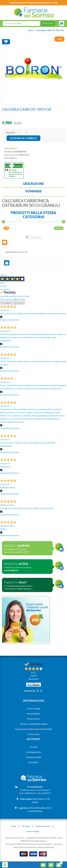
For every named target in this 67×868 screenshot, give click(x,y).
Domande (33, 191)
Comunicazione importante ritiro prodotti (34, 729)
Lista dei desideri (34, 757)
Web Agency (41, 841)
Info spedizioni (34, 714)
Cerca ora (48, 23)
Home (30, 30)
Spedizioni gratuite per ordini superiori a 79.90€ (34, 3)
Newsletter (33, 762)
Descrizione (34, 184)
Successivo (19, 303)
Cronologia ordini (33, 752)
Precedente (6, 303)
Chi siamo (26, 826)
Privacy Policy (33, 719)
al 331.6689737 (11, 570)
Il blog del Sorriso (43, 826)
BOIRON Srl (21, 152)
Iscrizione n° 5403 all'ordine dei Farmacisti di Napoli (29, 844)
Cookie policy (34, 734)
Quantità (11, 132)
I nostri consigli (33, 708)
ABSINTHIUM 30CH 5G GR (16, 252)
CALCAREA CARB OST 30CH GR (50, 30)
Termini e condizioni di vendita (34, 724)
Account (33, 747)
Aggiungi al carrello (23, 138)
